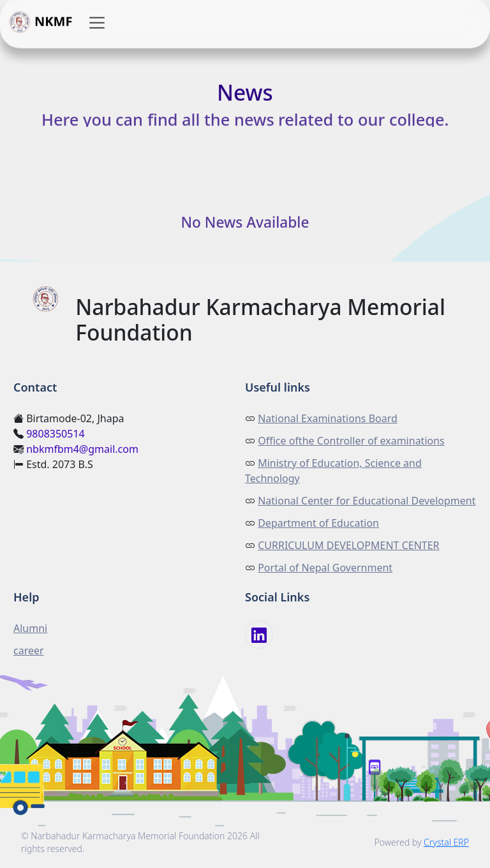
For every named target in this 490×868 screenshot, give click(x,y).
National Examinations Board (328, 418)
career (29, 651)
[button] (97, 23)
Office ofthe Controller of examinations (351, 441)
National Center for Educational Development (367, 501)
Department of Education (318, 523)
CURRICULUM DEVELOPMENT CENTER (348, 545)
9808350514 (56, 434)
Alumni (30, 628)
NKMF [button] (40, 23)
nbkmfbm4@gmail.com (82, 449)
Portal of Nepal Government (325, 568)
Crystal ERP (446, 842)
